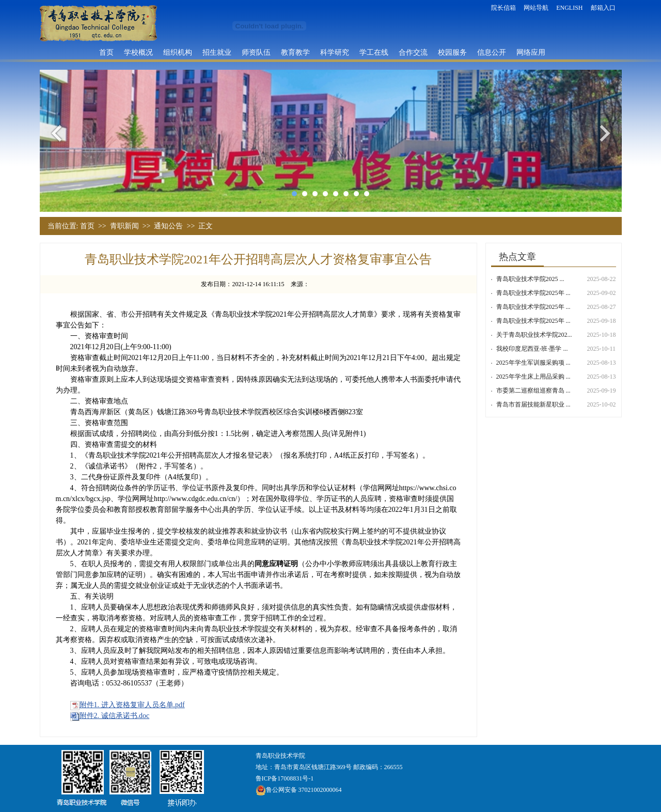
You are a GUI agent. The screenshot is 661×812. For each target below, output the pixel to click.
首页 (106, 52)
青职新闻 (124, 226)
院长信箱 (503, 8)
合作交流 (413, 52)
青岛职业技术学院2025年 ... (533, 293)
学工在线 (374, 52)
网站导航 (536, 8)
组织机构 (178, 52)
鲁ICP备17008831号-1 (285, 778)
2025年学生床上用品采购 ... (533, 377)
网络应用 (531, 52)
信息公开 (492, 52)
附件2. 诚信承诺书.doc (115, 716)
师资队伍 (256, 52)
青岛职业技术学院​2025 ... (530, 279)
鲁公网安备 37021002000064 (299, 790)
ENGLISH (569, 8)
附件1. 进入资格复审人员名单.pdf (132, 705)
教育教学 (295, 52)
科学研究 (335, 52)
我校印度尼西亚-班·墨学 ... (532, 349)
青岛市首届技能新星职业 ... (533, 404)
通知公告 (168, 226)
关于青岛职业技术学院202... (534, 335)
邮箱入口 (603, 8)
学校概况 (138, 52)
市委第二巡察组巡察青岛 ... (533, 391)
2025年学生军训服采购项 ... (533, 363)
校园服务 (452, 52)
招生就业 (217, 52)
